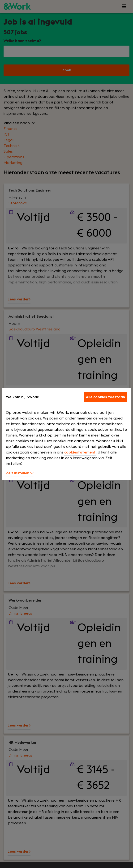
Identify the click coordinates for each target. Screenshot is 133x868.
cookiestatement (80, 452)
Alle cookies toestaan (105, 397)
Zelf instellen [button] (20, 473)
